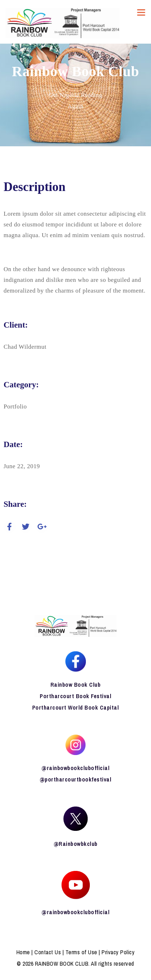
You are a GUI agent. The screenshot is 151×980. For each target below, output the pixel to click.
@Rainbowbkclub (76, 844)
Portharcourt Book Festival (75, 696)
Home (23, 952)
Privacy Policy (118, 952)
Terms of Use (81, 952)
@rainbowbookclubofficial (75, 768)
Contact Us (48, 952)
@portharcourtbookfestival (76, 779)
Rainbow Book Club (76, 685)
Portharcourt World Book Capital (76, 707)
